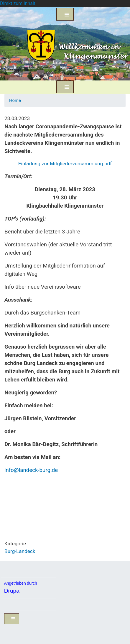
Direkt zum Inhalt (18, 3)
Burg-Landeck (20, 551)
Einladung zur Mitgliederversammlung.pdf (65, 164)
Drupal (13, 591)
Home (15, 100)
